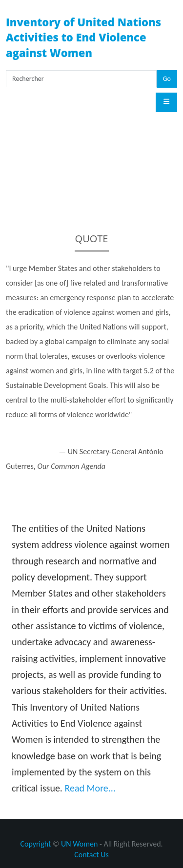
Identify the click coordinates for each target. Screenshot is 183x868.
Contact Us (91, 855)
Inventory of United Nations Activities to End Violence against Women (83, 37)
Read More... (90, 788)
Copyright (35, 844)
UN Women (79, 844)
